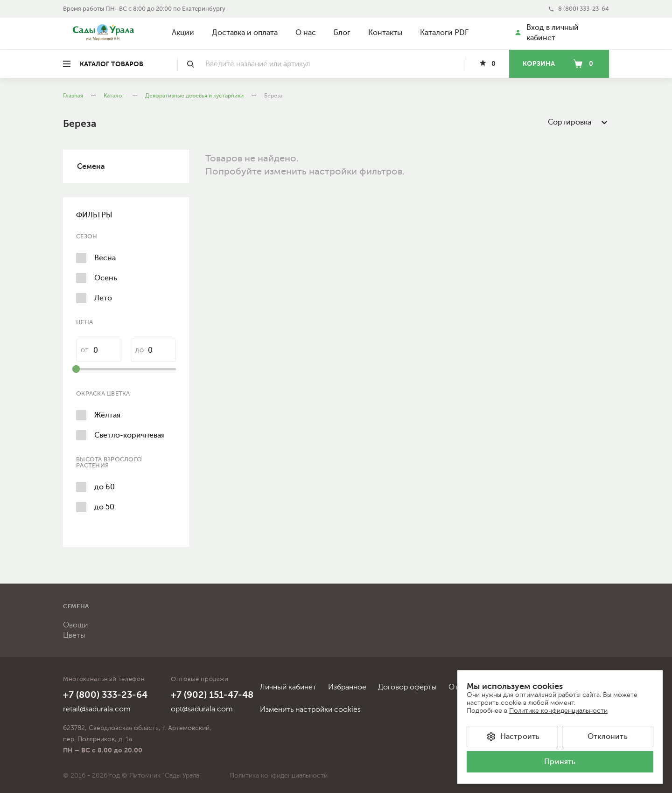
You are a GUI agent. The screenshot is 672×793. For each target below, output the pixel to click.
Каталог (114, 96)
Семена (91, 167)
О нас (306, 33)
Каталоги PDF (444, 33)
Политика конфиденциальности (279, 776)
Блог (342, 33)
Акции (183, 33)
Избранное (347, 687)
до (140, 351)
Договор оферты (407, 687)
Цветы (74, 635)
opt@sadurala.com (202, 709)
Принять (560, 762)
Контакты (385, 33)
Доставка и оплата (245, 33)
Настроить (513, 737)
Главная (73, 96)
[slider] (76, 369)
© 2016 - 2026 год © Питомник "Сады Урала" (132, 776)
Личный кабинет (288, 687)
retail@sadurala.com (97, 709)
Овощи (75, 625)
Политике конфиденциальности (558, 711)
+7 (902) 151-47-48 (212, 695)
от (85, 351)
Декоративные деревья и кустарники (194, 96)
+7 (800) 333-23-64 (105, 695)
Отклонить (608, 737)
